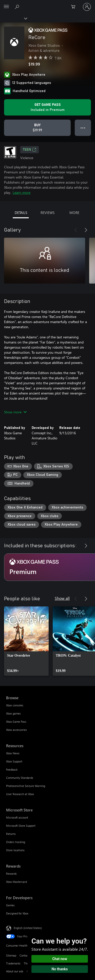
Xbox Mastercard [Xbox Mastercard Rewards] (16, 882)
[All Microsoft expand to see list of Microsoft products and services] (6, 7)
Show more (15, 412)
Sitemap (11, 955)
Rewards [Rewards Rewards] (11, 874)
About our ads (15, 971)
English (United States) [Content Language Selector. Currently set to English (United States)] (28, 928)
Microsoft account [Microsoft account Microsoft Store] (17, 817)
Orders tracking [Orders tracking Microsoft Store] (16, 842)
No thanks (60, 969)
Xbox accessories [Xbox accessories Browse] (16, 730)
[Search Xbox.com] (18, 7)
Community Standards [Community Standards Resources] (20, 778)
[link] (26, 641)
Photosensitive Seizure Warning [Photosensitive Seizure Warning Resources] (26, 786)
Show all (62, 598)
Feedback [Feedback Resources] (12, 769)
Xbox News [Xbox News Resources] (13, 753)
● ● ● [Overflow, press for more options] (83, 128)
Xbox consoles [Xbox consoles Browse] (15, 705)
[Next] (86, 230)
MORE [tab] (74, 213)
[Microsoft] (47, 4)
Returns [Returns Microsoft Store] (11, 834)
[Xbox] (13, 18)
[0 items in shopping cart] (75, 7)
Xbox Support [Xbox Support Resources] (14, 761)
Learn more (22, 192)
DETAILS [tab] (21, 213)
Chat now (60, 959)
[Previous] (76, 230)
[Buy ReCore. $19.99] (37, 128)
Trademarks (13, 963)
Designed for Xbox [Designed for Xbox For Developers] (17, 913)
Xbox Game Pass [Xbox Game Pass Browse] (16, 722)
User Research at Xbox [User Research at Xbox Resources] (20, 794)
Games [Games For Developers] (10, 905)
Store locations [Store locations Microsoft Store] (15, 850)
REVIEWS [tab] (48, 213)
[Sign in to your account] (87, 7)
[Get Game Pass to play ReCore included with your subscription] (48, 107)
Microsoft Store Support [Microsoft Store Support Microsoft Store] (21, 826)
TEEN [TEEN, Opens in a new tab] (30, 150)
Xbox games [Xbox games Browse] (13, 713)
